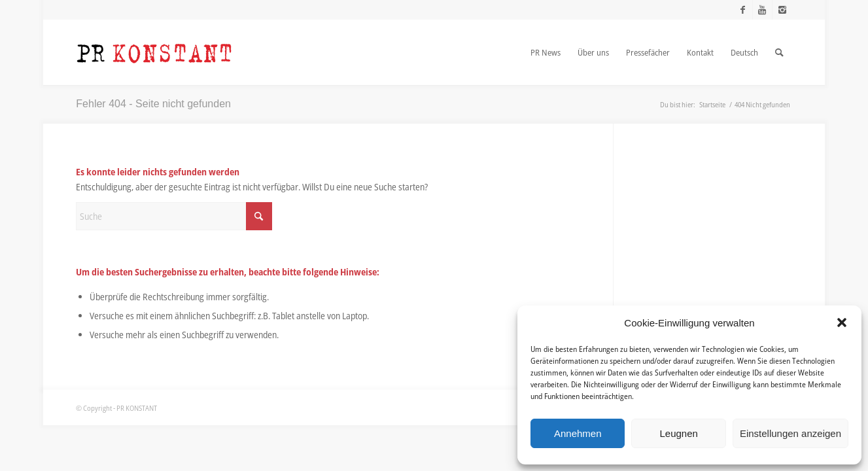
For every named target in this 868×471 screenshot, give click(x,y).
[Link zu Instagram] (782, 10)
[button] (842, 323)
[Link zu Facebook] (743, 10)
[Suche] (174, 216)
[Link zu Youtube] (762, 10)
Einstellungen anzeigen (790, 433)
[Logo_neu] (154, 52)
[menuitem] (546, 52)
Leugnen (678, 433)
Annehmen (578, 433)
